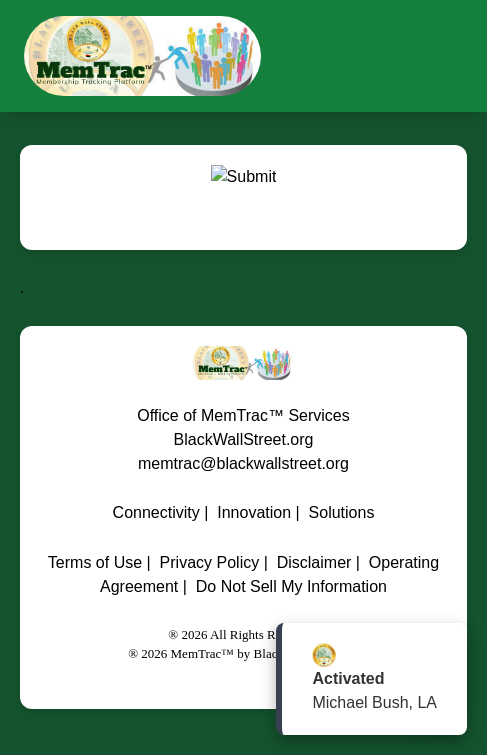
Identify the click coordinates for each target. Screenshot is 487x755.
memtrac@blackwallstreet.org (243, 463)
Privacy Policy (210, 562)
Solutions (342, 512)
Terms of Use (95, 562)
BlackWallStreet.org (244, 439)
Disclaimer (314, 562)
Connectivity (156, 512)
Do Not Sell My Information (291, 586)
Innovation (254, 512)
